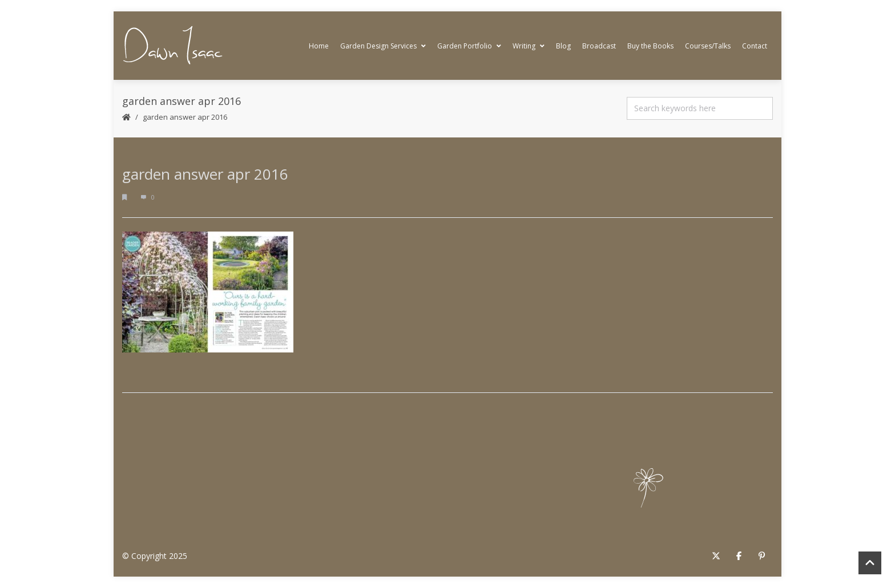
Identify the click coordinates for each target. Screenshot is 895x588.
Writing (529, 46)
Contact (755, 46)
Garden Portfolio (469, 46)
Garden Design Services (383, 46)
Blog (563, 46)
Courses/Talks (708, 46)
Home (319, 46)
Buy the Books (650, 46)
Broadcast (599, 46)
